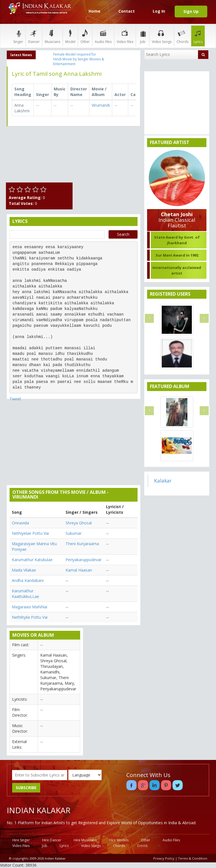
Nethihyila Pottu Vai (30, 617)
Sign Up (191, 11)
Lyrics (198, 36)
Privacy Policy (164, 858)
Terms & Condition (193, 858)
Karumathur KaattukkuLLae (25, 594)
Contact (127, 11)
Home (94, 11)
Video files (125, 36)
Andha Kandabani (28, 580)
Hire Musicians (85, 840)
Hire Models (119, 840)
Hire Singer (21, 840)
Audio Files (171, 840)
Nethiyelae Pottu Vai (30, 533)
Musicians (52, 36)
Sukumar (74, 533)
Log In (159, 11)
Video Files (21, 846)
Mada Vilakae (24, 570)
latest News (21, 55)
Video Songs (162, 36)
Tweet (15, 399)
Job (143, 36)
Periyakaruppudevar (84, 560)
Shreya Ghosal (79, 523)
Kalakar (163, 481)
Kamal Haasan (79, 570)
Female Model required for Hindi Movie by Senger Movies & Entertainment (79, 59)
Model (70, 36)
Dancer (34, 36)
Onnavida (20, 523)
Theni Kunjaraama (82, 544)
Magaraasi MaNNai (30, 607)
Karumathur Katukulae (32, 560)
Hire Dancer (52, 840)
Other (85, 36)
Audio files (103, 36)
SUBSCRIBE (26, 788)
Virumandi (101, 105)
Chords (183, 36)
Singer (18, 36)
